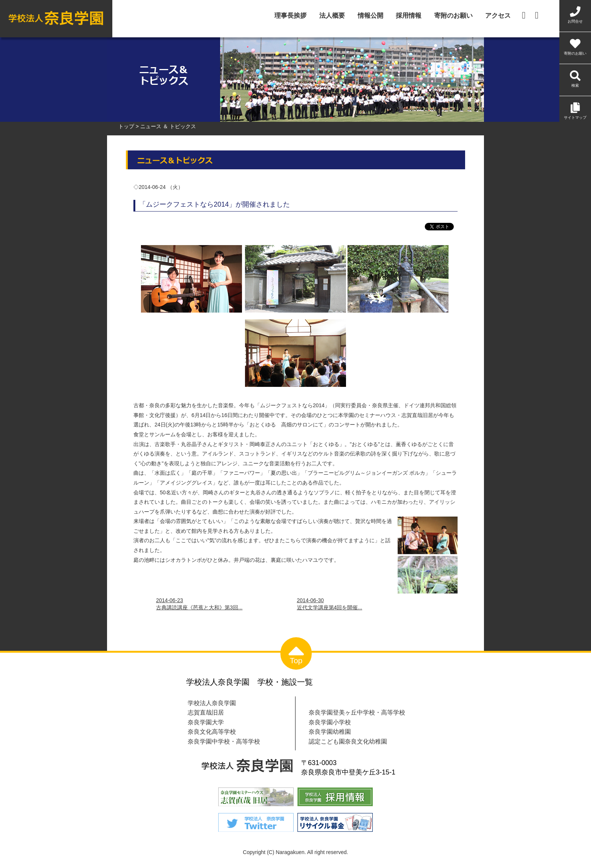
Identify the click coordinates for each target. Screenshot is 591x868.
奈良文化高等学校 (212, 732)
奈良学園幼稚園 (330, 732)
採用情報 (409, 16)
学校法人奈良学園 (212, 703)
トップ (126, 126)
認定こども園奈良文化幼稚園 (348, 741)
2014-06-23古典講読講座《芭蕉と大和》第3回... (199, 604)
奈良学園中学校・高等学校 (224, 741)
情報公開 (371, 16)
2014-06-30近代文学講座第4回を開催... (330, 604)
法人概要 (332, 16)
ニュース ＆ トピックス (168, 126)
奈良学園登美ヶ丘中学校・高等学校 (357, 712)
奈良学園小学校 (330, 722)
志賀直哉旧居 (206, 712)
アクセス (498, 16)
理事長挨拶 (290, 16)
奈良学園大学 (206, 722)
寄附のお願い (453, 16)
